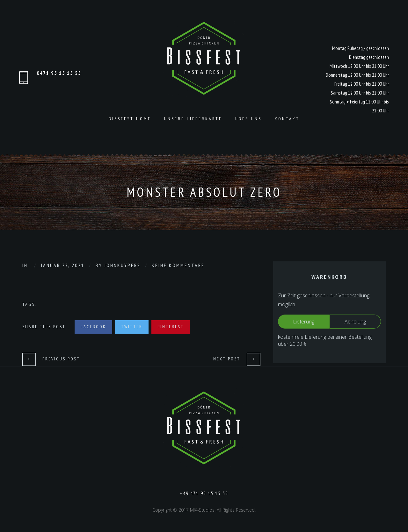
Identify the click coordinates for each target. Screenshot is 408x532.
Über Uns (248, 119)
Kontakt (287, 119)
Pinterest (171, 327)
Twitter (132, 327)
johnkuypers (122, 265)
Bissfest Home (130, 119)
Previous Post (61, 359)
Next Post (227, 359)
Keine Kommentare (178, 265)
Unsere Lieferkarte (193, 119)
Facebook (93, 327)
